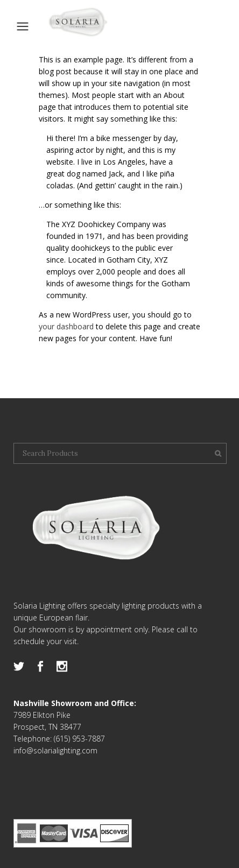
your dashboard (66, 326)
